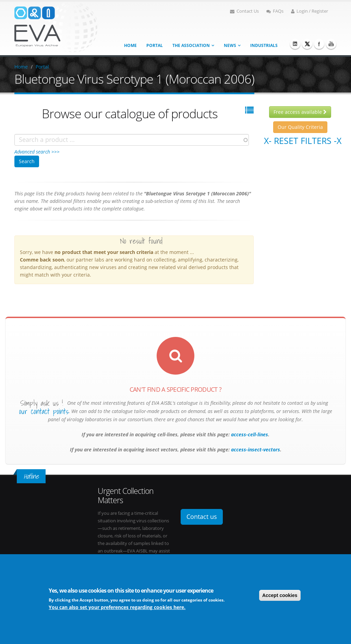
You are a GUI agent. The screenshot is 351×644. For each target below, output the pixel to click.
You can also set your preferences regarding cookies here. (117, 607)
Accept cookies (280, 596)
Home (130, 45)
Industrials (264, 45)
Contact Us (244, 11)
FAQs (275, 11)
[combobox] (132, 140)
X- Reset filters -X (303, 141)
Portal (155, 45)
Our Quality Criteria (300, 127)
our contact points (44, 411)
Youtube (331, 44)
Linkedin (295, 44)
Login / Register (310, 11)
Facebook (319, 44)
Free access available (300, 112)
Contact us (202, 517)
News (230, 45)
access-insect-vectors (255, 449)
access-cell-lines (249, 434)
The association (191, 45)
